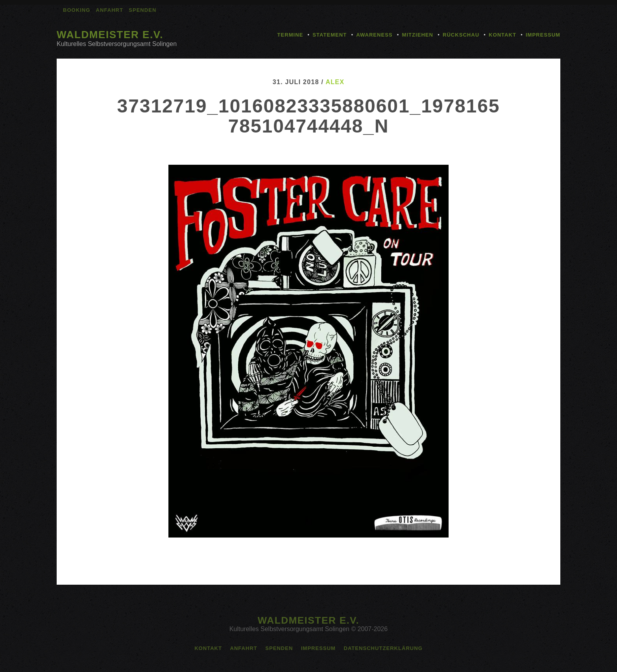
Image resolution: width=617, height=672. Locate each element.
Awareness (374, 35)
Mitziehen (418, 35)
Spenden (142, 10)
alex (335, 82)
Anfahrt (110, 10)
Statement (330, 35)
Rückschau (461, 35)
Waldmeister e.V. (110, 35)
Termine (290, 35)
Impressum (543, 35)
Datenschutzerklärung (383, 648)
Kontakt (502, 35)
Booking (77, 10)
